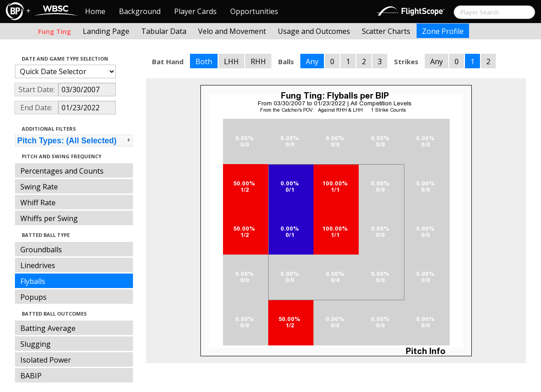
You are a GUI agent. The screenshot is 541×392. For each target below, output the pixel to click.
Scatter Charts (386, 31)
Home (95, 11)
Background (140, 11)
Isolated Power (46, 360)
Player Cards (195, 11)
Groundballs (41, 250)
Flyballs (33, 281)
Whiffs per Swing (49, 218)
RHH (258, 61)
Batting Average (48, 328)
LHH (231, 61)
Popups (33, 297)
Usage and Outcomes (314, 31)
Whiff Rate (38, 203)
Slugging (36, 344)
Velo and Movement (232, 31)
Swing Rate (39, 187)
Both (204, 61)
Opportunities (254, 11)
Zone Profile (443, 31)
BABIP (31, 376)
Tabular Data (164, 31)
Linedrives (38, 265)
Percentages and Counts (62, 171)
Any (312, 61)
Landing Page (106, 31)
